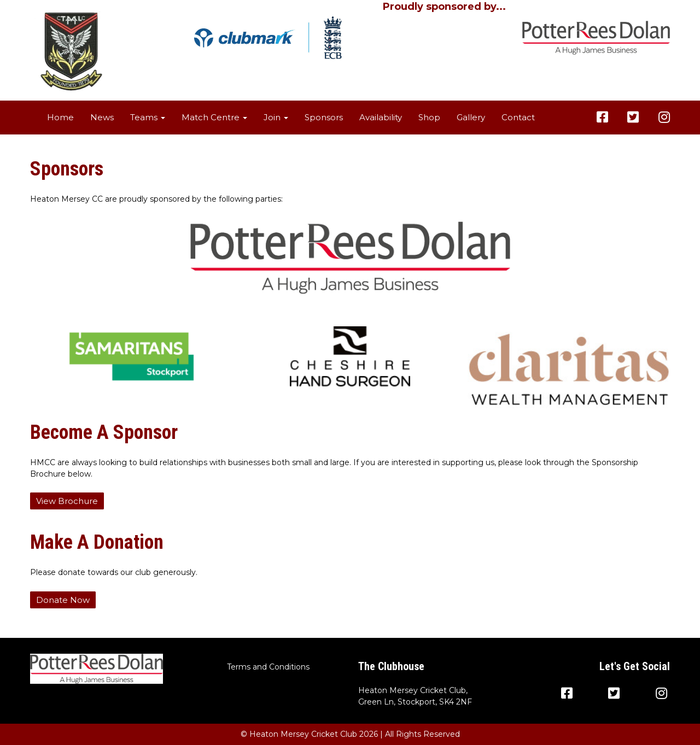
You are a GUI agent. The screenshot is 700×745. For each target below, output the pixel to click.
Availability (381, 117)
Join (276, 117)
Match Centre (214, 117)
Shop (429, 117)
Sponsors (324, 117)
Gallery (471, 117)
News (102, 117)
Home (60, 117)
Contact (518, 117)
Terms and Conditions (268, 667)
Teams (148, 117)
